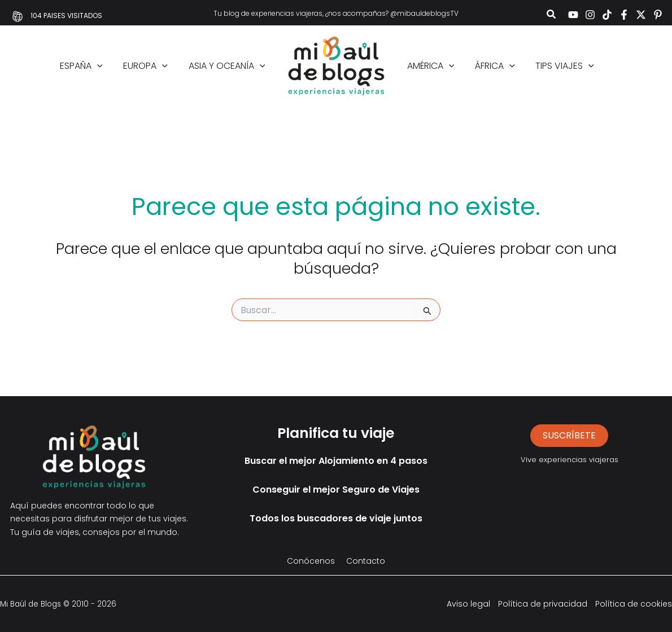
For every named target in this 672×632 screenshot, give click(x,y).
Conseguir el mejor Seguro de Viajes (336, 490)
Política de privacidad (543, 604)
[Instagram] (590, 15)
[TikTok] (607, 15)
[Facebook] (624, 15)
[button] (552, 16)
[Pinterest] (658, 15)
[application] (104, 66)
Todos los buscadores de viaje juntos (336, 518)
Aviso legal (468, 604)
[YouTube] (573, 15)
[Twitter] (641, 15)
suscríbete (569, 435)
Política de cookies (634, 604)
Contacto (366, 561)
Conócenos (311, 561)
